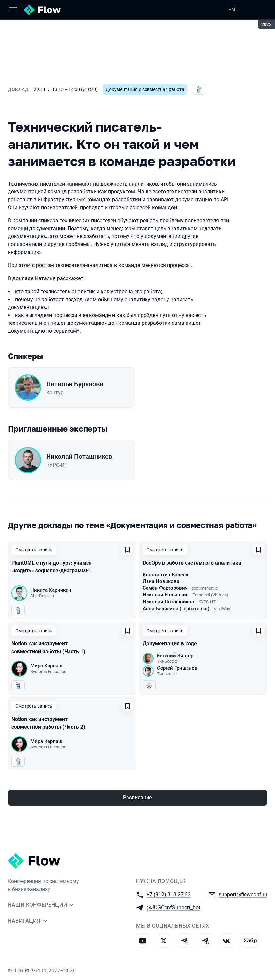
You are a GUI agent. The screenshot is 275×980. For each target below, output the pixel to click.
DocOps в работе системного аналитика (192, 563)
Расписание (137, 798)
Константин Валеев (166, 575)
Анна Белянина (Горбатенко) (176, 609)
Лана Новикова (161, 581)
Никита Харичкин (51, 590)
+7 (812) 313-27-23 (169, 894)
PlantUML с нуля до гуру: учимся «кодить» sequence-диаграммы (52, 567)
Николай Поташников (79, 457)
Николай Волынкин (166, 595)
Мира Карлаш (46, 666)
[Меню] (13, 10)
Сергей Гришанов (177, 668)
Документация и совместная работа (145, 89)
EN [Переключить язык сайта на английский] (232, 10)
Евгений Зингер (175, 656)
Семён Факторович (165, 588)
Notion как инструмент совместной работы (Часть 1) (48, 647)
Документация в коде (170, 644)
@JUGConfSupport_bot (173, 907)
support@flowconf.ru (243, 894)
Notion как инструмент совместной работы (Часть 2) (48, 723)
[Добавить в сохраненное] (128, 550)
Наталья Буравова (75, 384)
